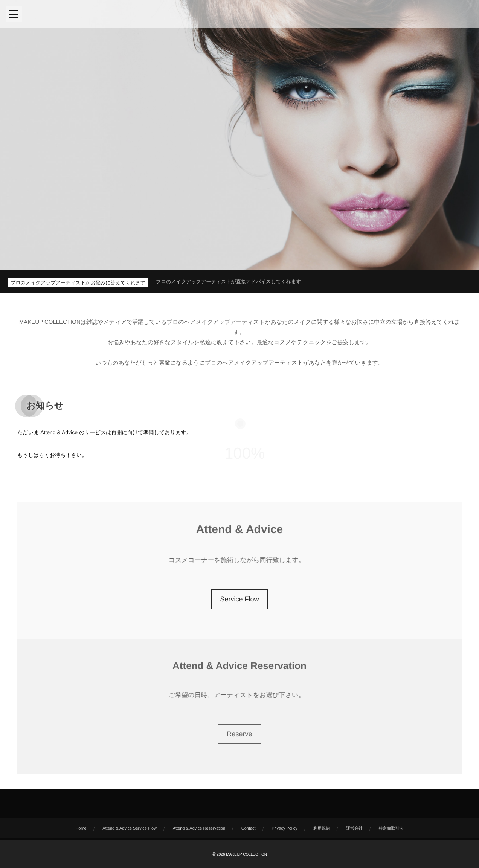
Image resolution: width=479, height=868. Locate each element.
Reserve (239, 734)
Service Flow (239, 599)
